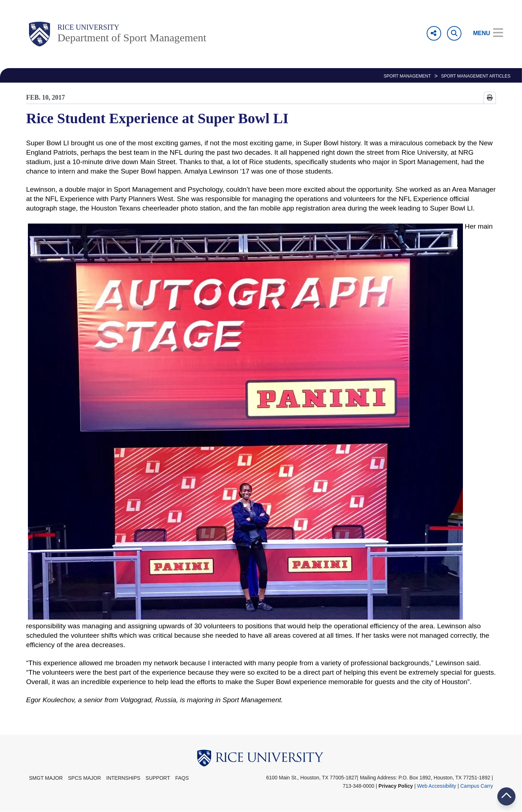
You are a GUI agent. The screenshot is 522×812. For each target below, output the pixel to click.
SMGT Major (46, 778)
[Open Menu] (483, 33)
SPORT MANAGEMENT (407, 76)
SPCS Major (85, 778)
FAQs (182, 778)
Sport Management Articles (476, 76)
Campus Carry (477, 786)
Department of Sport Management (132, 38)
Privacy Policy (396, 786)
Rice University (88, 27)
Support (158, 778)
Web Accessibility (436, 786)
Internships (123, 778)
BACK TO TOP (506, 796)
